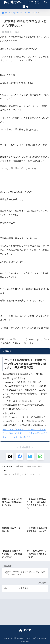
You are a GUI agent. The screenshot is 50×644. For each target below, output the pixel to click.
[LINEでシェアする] (40, 456)
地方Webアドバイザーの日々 (29, 466)
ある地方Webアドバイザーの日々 (25, 4)
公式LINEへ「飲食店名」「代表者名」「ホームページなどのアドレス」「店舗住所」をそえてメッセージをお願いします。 (25, 433)
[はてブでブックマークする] (30, 456)
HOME (25, 630)
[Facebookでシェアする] (20, 456)
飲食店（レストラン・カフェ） (27, 474)
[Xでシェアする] (10, 456)
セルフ (7, 474)
